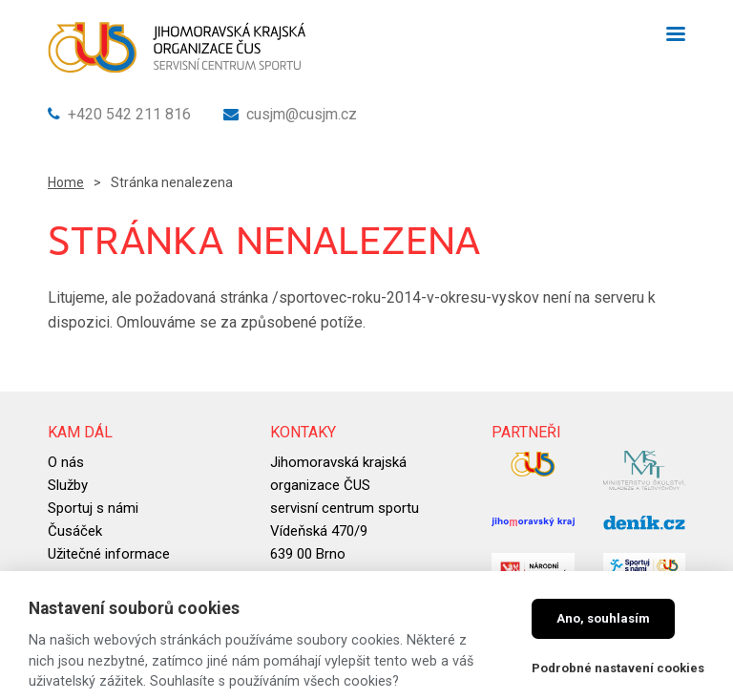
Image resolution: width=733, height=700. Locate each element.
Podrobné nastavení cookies (618, 668)
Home (66, 182)
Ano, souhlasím (603, 618)
